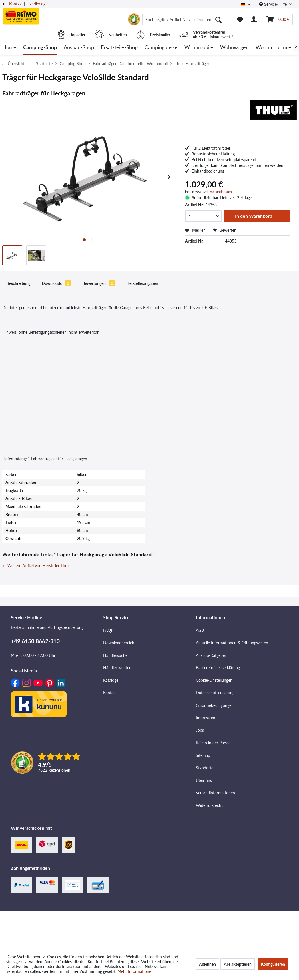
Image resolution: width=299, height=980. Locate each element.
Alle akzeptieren (238, 964)
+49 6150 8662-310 (35, 641)
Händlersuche (115, 655)
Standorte (205, 768)
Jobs (200, 730)
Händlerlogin (37, 4)
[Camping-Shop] (40, 48)
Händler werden (117, 668)
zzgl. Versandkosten (217, 192)
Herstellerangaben (142, 283)
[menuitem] (183, 19)
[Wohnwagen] (234, 48)
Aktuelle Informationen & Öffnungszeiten (232, 643)
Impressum (206, 718)
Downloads (56, 283)
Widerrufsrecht (209, 805)
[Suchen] (218, 19)
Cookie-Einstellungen (214, 680)
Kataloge (111, 680)
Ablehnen (207, 964)
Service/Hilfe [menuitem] (273, 4)
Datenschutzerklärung (215, 693)
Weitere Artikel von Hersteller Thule (36, 566)
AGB (200, 630)
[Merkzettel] (240, 19)
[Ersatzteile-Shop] (119, 48)
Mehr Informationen (135, 971)
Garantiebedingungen (215, 705)
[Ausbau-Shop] (79, 48)
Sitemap (203, 755)
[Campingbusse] (161, 48)
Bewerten (225, 230)
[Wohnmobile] (199, 48)
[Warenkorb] (278, 19)
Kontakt (16, 4)
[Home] (9, 48)
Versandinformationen (215, 793)
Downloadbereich (119, 643)
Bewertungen (99, 283)
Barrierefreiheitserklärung (218, 668)
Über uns (204, 780)
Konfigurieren (273, 964)
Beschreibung (19, 283)
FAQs (108, 630)
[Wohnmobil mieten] (277, 48)
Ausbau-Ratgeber (211, 655)
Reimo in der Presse (213, 743)
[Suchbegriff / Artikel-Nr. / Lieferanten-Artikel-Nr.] (183, 19)
